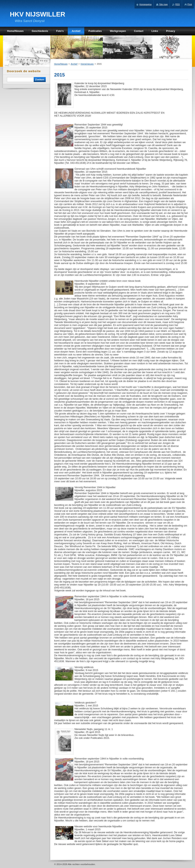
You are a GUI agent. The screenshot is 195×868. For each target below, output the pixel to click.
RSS (177, 4)
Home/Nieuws (61, 64)
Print (190, 4)
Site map (163, 4)
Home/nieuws (87, 64)
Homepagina (146, 4)
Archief (74, 64)
